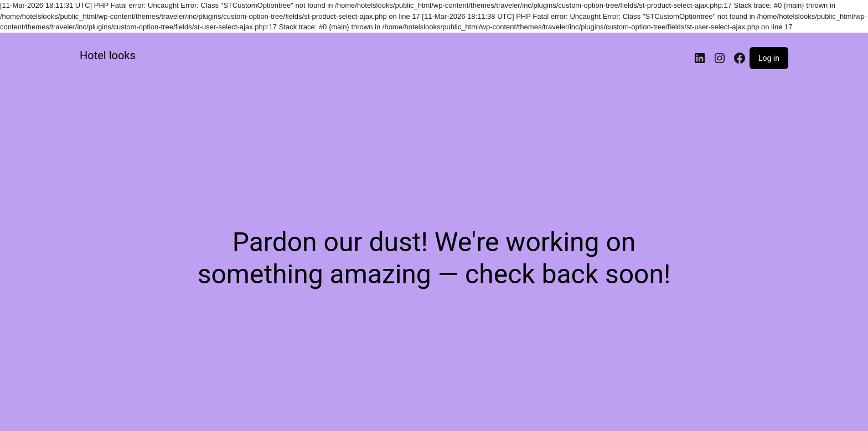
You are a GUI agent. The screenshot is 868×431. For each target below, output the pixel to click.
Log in (769, 58)
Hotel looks (108, 55)
